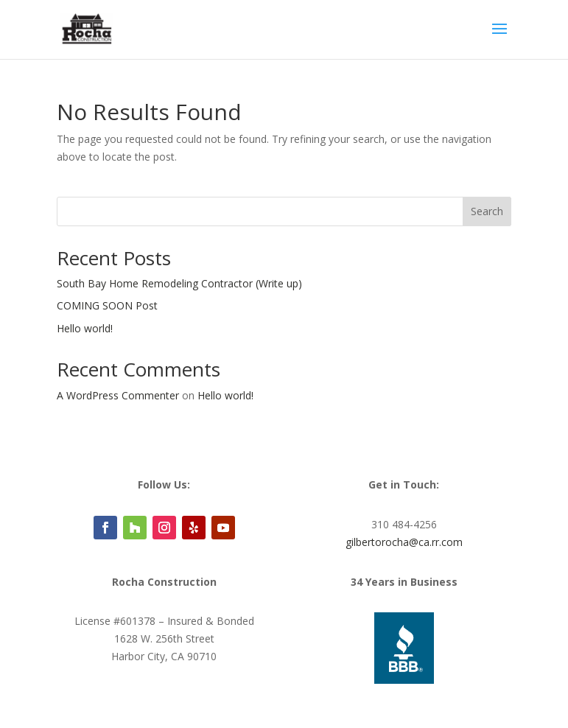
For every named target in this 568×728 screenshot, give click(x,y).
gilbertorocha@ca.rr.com (404, 542)
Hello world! (85, 328)
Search (487, 211)
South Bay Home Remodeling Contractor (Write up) (179, 283)
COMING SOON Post (107, 305)
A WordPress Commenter (118, 395)
